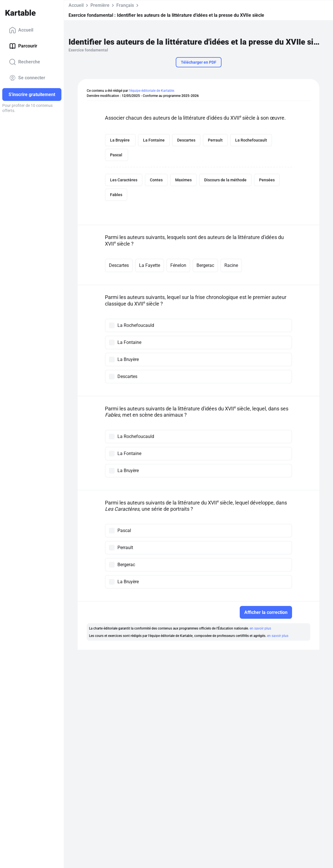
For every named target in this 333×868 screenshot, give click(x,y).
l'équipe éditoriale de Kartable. (152, 91)
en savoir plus (260, 628)
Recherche (25, 62)
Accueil (21, 30)
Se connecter (27, 78)
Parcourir (23, 46)
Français (125, 5)
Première (100, 5)
